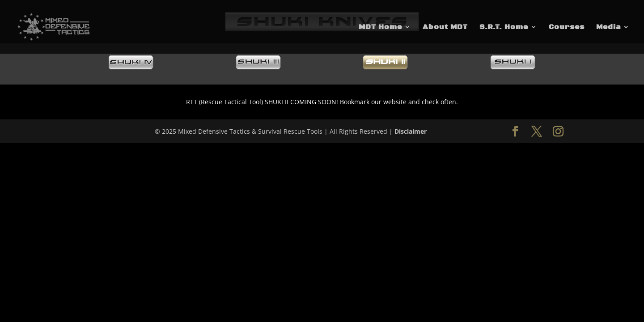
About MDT (445, 28)
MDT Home (380, 28)
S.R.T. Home (504, 28)
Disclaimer (411, 131)
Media (608, 28)
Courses (567, 28)
